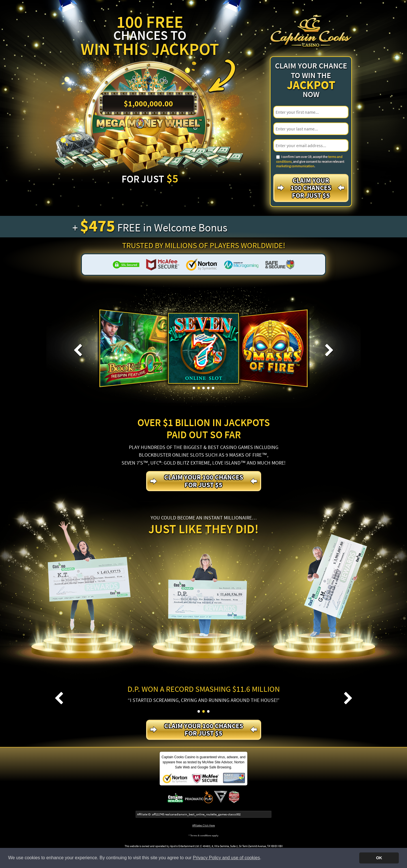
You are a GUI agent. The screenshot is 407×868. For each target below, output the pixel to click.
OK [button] (379, 858)
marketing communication (295, 166)
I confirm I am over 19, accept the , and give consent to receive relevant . (310, 161)
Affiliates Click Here (203, 825)
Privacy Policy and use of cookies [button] (226, 858)
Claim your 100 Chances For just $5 (311, 188)
